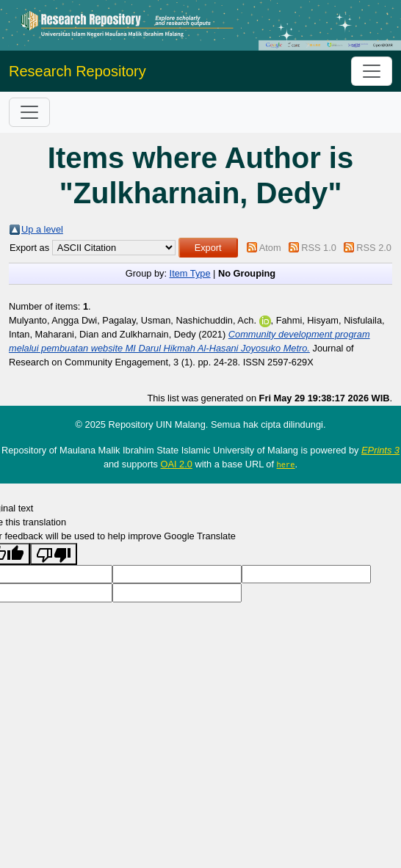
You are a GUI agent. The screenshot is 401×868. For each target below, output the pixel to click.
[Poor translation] (54, 554)
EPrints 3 (380, 450)
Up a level (42, 229)
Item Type (190, 273)
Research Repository (77, 71)
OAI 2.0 (176, 464)
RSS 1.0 (319, 248)
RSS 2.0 (374, 248)
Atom (270, 248)
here (286, 464)
